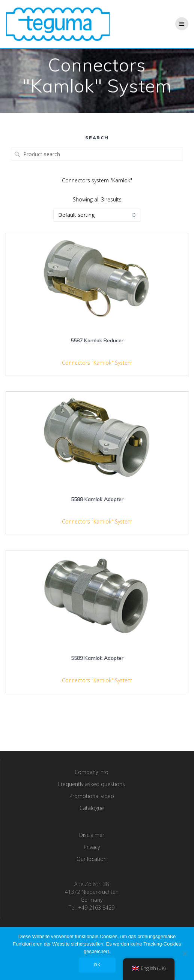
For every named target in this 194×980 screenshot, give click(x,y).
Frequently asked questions (92, 784)
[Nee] (185, 953)
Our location (92, 859)
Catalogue (92, 808)
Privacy (92, 847)
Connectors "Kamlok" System (97, 363)
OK (97, 965)
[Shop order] (97, 215)
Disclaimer (92, 835)
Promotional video (92, 796)
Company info (92, 772)
